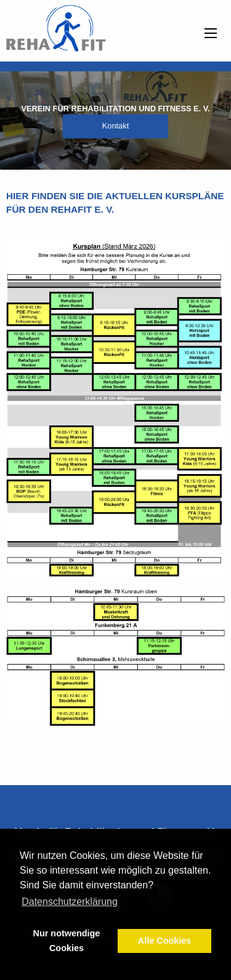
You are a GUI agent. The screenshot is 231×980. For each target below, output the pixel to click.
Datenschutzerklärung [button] (70, 902)
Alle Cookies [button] (164, 941)
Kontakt (115, 126)
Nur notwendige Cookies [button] (67, 941)
